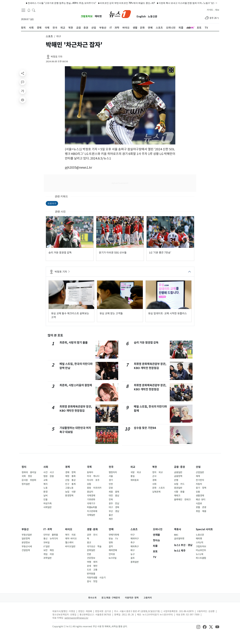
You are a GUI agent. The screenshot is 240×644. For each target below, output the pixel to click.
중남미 (90, 492)
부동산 (25, 529)
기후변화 (91, 500)
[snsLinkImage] (198, 627)
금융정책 (178, 476)
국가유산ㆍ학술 (94, 546)
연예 (111, 529)
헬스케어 (69, 543)
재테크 (177, 496)
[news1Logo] (34, 614)
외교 (133, 467)
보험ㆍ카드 (179, 484)
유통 (198, 492)
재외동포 (135, 480)
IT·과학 (48, 529)
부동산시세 (27, 546)
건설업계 (26, 550)
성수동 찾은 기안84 (145, 428)
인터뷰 (112, 554)
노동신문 (153, 17)
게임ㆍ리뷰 (49, 554)
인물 (45, 500)
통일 (133, 476)
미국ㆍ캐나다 (93, 476)
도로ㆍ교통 (92, 570)
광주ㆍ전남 (114, 504)
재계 (198, 476)
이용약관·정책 (132, 598)
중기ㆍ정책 (201, 488)
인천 (111, 484)
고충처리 (148, 598)
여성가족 (47, 504)
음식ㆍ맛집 (92, 581)
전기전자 (200, 480)
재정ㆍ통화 (70, 476)
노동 (45, 488)
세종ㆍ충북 (114, 492)
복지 (45, 484)
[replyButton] (23, 82)
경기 (111, 480)
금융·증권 (179, 467)
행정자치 (113, 472)
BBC (176, 535)
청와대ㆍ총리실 (29, 472)
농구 (133, 554)
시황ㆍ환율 (179, 492)
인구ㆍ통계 (70, 484)
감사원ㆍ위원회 (29, 480)
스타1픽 (200, 543)
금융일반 (178, 472)
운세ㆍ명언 (92, 566)
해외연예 (113, 550)
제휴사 (178, 529)
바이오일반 (70, 546)
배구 (133, 550)
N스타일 (113, 558)
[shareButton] (23, 73)
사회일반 (47, 507)
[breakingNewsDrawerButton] (29, 10)
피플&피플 (92, 507)
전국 (111, 467)
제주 (111, 519)
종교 (89, 543)
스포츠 (134, 529)
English (141, 17)
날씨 (45, 496)
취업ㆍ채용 (201, 511)
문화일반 (91, 550)
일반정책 (26, 539)
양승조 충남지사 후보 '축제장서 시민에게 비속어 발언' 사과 (122, 3)
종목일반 (135, 562)
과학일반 (47, 558)
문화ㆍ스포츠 (159, 488)
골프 (133, 558)
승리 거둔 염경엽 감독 (146, 343)
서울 (111, 476)
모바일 (46, 543)
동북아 (90, 472)
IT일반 (47, 546)
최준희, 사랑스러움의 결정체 (76, 385)
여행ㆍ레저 (92, 562)
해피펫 (98, 16)
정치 (24, 467)
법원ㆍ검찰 (49, 476)
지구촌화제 (92, 511)
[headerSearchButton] (34, 10)
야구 (133, 535)
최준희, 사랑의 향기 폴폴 (74, 343)
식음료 (199, 504)
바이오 (69, 529)
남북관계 (156, 492)
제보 (217, 10)
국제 (89, 467)
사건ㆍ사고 (49, 472)
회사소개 (92, 598)
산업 (198, 467)
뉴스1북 (200, 554)
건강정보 (91, 558)
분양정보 (26, 543)
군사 (154, 476)
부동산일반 (27, 535)
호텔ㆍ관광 (201, 507)
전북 (111, 500)
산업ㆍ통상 (70, 480)
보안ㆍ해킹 (49, 550)
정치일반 (26, 484)
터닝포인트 (201, 550)
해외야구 (135, 539)
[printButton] (23, 100)
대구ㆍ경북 (114, 507)
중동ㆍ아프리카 (94, 488)
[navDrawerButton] (23, 10)
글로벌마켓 (179, 539)
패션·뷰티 (201, 500)
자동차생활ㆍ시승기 (96, 578)
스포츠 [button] (49, 36)
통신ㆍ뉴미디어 (51, 539)
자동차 (199, 484)
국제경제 (91, 496)
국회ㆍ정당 (27, 476)
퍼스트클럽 (201, 558)
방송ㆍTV (113, 539)
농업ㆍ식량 (70, 492)
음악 (111, 546)
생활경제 (200, 496)
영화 (111, 543)
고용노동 (69, 488)
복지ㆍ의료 (70, 535)
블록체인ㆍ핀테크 (182, 500)
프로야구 (52, 203)
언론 (89, 554)
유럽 (89, 484)
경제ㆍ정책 (70, 472)
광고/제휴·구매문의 (111, 598)
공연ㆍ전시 (92, 535)
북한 (155, 467)
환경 (45, 492)
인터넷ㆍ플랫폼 (51, 535)
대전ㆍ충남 (114, 496)
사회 (46, 467)
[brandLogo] (120, 14)
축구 (133, 543)
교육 (45, 480)
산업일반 (200, 472)
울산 (111, 515)
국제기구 (91, 504)
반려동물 (91, 574)
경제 (68, 467)
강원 (111, 488)
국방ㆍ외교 (136, 472)
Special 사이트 (204, 529)
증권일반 (178, 488)
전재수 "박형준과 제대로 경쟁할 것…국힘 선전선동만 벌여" (61, 3)
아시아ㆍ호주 (93, 480)
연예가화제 (114, 535)
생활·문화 (92, 529)
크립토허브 (87, 16)
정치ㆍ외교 (157, 472)
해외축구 (135, 546)
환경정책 (69, 496)
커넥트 (210, 10)
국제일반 (91, 515)
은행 (176, 480)
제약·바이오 (71, 539)
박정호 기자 (57, 57)
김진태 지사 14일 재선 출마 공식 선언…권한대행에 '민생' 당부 (185, 3)
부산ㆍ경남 (114, 511)
